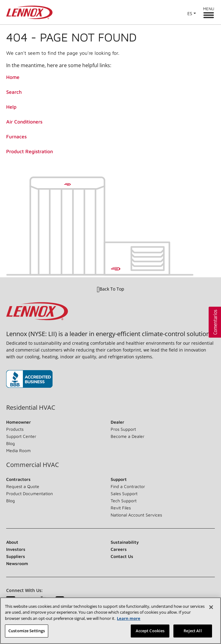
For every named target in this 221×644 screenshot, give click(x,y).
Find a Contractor (128, 486)
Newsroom (17, 563)
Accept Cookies (150, 631)
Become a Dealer (127, 436)
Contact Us (122, 556)
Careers (119, 549)
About (12, 542)
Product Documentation (30, 493)
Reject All (193, 631)
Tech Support (124, 501)
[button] (215, 322)
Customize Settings (27, 631)
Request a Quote (23, 486)
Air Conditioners (24, 122)
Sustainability (125, 542)
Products (15, 429)
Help (11, 107)
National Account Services (136, 515)
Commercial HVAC (33, 465)
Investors (16, 549)
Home (13, 77)
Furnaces (16, 136)
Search (14, 92)
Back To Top (110, 289)
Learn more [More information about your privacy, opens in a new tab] (129, 618)
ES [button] (190, 13)
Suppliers (16, 556)
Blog (11, 443)
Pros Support (123, 429)
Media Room (18, 450)
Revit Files (121, 508)
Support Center (21, 436)
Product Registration (30, 151)
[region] (110, 621)
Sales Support (124, 493)
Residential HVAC (31, 408)
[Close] (211, 607)
